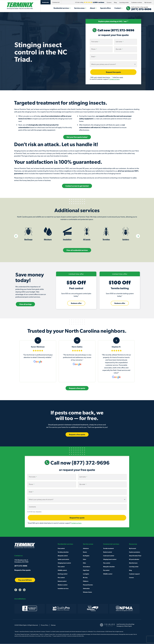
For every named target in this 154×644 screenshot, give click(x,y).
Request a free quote (23, 570)
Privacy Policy (45, 625)
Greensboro (87, 567)
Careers (109, 2)
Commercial (56, 2)
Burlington (86, 556)
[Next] (138, 236)
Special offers (106, 8)
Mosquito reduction (109, 567)
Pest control (61, 548)
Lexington (86, 574)
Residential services (62, 8)
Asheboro (86, 548)
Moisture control (63, 585)
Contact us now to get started (77, 186)
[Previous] (16, 236)
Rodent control (62, 581)
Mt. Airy (85, 578)
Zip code (119, 49)
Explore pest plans (135, 552)
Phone (94, 49)
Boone (85, 552)
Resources (133, 544)
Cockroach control (109, 556)
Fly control (106, 570)
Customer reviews (137, 2)
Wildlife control (62, 570)
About (93, 8)
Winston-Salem (87, 592)
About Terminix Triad (135, 556)
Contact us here (114, 79)
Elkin (84, 563)
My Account (148, 2)
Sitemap (53, 625)
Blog (115, 2)
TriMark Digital (128, 626)
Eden (85, 559)
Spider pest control (63, 559)
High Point (86, 570)
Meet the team (133, 563)
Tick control (61, 567)
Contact (118, 8)
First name (95, 42)
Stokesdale (86, 589)
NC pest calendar (134, 559)
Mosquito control (63, 556)
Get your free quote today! (77, 137)
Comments (32, 507)
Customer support (134, 574)
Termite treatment (108, 548)
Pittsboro (86, 581)
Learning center (124, 2)
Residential (46, 2)
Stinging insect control (64, 563)
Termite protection (63, 552)
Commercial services (111, 544)
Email (94, 57)
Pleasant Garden (88, 585)
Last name (120, 42)
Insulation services (63, 589)
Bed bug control (63, 574)
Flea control (61, 578)
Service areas (80, 8)
